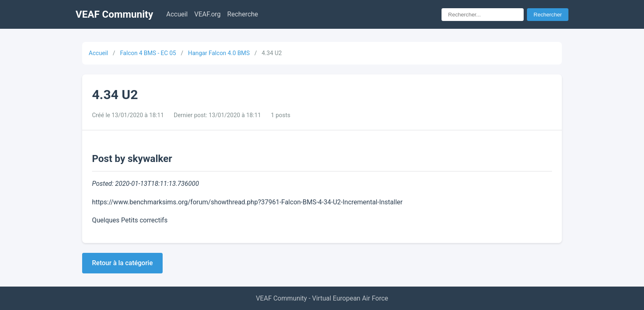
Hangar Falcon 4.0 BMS (219, 53)
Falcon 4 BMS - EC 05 (148, 53)
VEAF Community (114, 14)
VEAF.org (207, 14)
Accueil (177, 14)
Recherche (243, 14)
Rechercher (548, 15)
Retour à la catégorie (122, 263)
